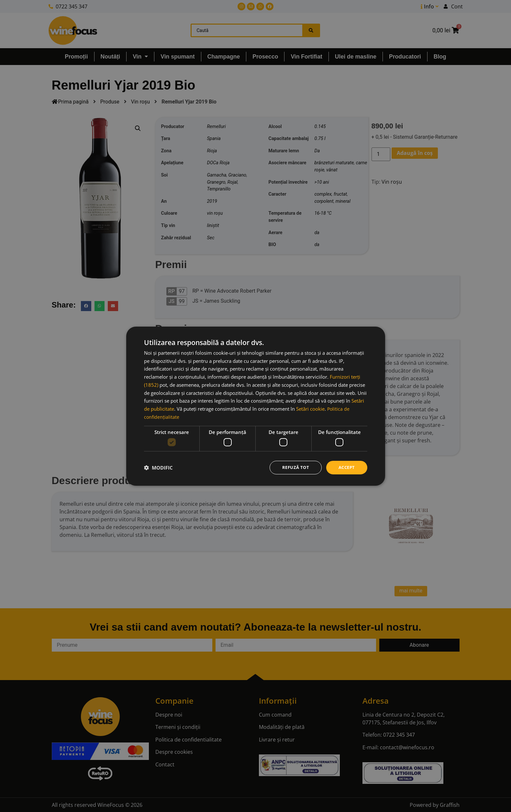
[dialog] (256, 406)
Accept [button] (346, 467)
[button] (158, 468)
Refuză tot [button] (293, 467)
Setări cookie (310, 408)
